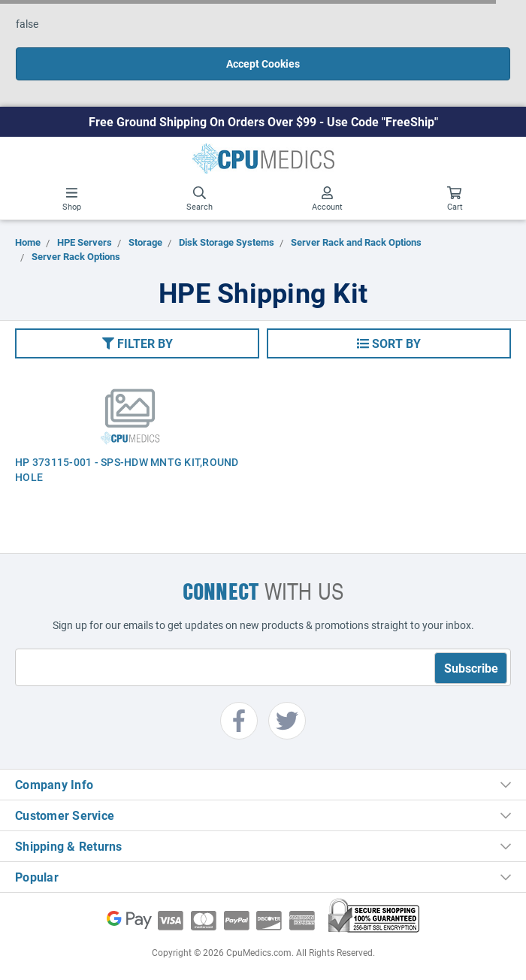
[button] (137, 343)
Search (200, 199)
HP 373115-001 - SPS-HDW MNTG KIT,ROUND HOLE (127, 469)
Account (327, 199)
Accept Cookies (263, 64)
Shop (72, 199)
